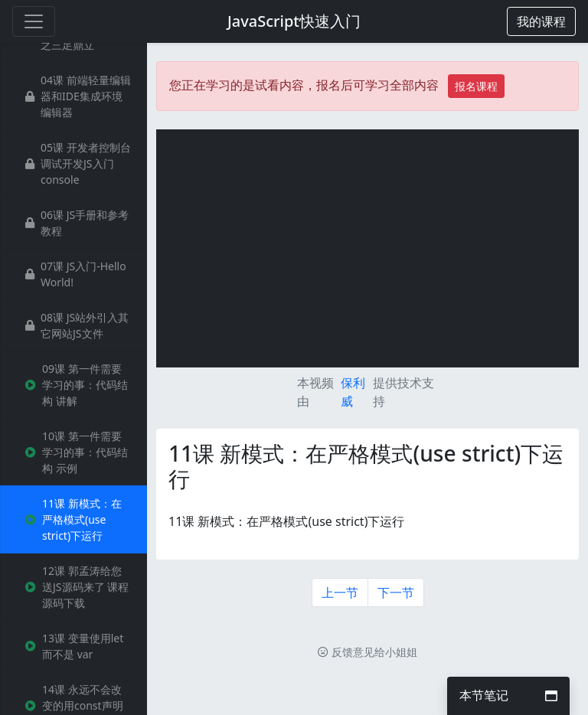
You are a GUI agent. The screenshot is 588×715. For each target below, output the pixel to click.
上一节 (340, 593)
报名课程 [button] (476, 86)
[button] (541, 21)
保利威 (353, 392)
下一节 (396, 593)
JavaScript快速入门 (294, 21)
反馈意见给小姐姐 (367, 652)
